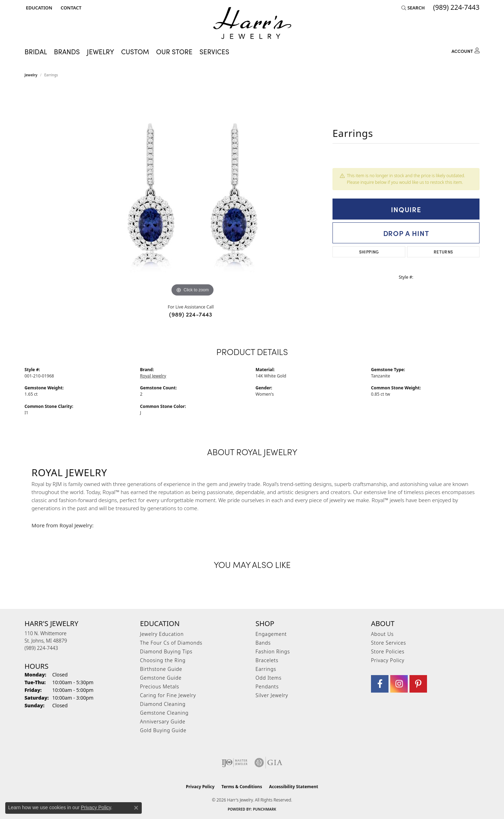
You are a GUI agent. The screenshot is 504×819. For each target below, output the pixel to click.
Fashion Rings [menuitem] (273, 651)
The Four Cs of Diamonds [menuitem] (171, 643)
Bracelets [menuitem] (267, 660)
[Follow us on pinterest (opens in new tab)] (418, 684)
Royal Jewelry (153, 376)
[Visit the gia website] (268, 763)
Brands (67, 51)
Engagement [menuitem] (271, 634)
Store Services (388, 643)
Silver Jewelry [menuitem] (272, 695)
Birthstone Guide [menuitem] (161, 669)
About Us (382, 634)
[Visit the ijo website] (235, 763)
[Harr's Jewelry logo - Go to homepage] (252, 23)
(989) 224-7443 (191, 314)
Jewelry (100, 51)
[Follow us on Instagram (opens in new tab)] (399, 684)
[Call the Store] (41, 648)
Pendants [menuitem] (267, 686)
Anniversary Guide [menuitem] (163, 721)
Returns (443, 252)
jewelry (31, 75)
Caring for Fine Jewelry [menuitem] (168, 695)
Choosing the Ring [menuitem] (163, 660)
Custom (135, 51)
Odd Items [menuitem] (268, 678)
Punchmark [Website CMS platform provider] (265, 809)
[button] (38, 8)
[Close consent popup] (136, 808)
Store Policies (388, 651)
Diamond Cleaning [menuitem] (163, 704)
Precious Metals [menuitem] (160, 686)
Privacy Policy (388, 660)
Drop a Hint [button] (406, 233)
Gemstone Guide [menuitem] (161, 678)
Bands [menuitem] (263, 643)
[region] (192, 193)
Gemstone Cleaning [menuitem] (164, 713)
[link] (70, 8)
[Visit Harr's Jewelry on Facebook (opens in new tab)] (380, 684)
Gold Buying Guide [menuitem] (163, 730)
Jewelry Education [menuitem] (162, 634)
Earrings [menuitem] (266, 669)
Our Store (174, 51)
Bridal (36, 51)
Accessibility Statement (294, 787)
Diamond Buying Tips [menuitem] (166, 651)
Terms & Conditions (242, 787)
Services (214, 51)
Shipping (369, 252)
